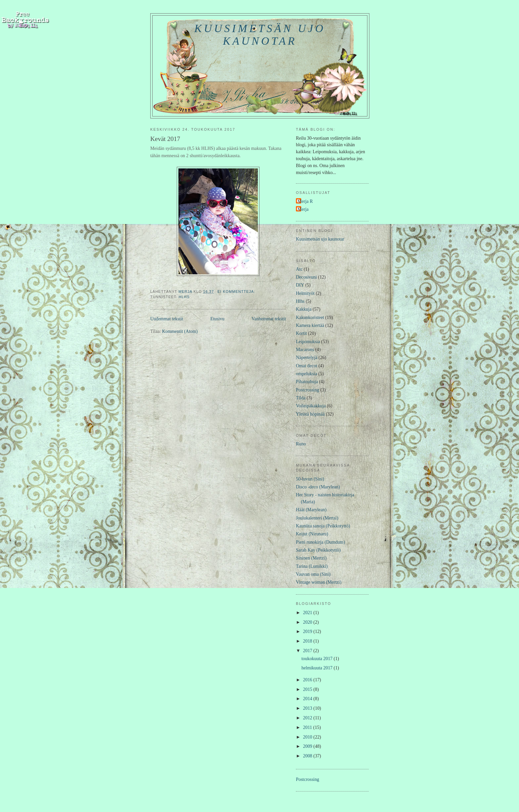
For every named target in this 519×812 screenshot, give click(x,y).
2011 (308, 727)
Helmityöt (305, 293)
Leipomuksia (308, 342)
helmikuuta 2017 (318, 668)
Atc (299, 269)
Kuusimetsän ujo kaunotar (260, 35)
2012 (308, 718)
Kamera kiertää (310, 325)
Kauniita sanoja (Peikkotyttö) (323, 526)
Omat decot (307, 366)
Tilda (301, 398)
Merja (303, 209)
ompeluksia (307, 374)
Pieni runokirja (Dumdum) (320, 542)
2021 (308, 613)
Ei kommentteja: (237, 292)
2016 (308, 680)
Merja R (305, 201)
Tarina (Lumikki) (312, 566)
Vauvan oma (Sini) (313, 574)
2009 (308, 746)
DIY (300, 285)
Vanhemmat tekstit (269, 319)
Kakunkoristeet (310, 317)
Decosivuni (306, 277)
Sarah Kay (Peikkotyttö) (318, 550)
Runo (301, 444)
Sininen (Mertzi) (311, 558)
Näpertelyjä (307, 358)
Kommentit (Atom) (180, 331)
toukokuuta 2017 (318, 659)
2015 (308, 689)
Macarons (305, 350)
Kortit (301, 333)
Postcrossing (307, 390)
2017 (308, 651)
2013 (308, 708)
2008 (308, 756)
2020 (308, 622)
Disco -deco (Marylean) (318, 487)
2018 (308, 641)
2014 (308, 699)
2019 (308, 632)
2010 (308, 737)
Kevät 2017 (165, 139)
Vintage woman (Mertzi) (319, 582)
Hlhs (184, 297)
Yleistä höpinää (310, 414)
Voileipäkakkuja (311, 406)
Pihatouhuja (307, 382)
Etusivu (217, 319)
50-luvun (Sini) (310, 479)
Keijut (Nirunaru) (312, 534)
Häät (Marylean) (311, 510)
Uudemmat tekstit (167, 319)
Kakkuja (304, 309)
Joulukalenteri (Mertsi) (317, 518)
